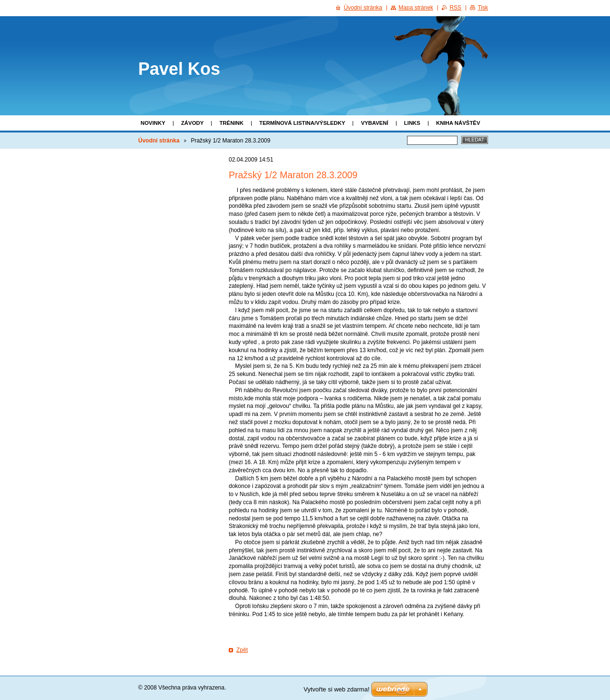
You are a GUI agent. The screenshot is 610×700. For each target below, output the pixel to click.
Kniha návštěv (458, 123)
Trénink (231, 123)
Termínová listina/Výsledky (302, 123)
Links (412, 123)
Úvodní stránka (159, 141)
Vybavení (374, 123)
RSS (455, 8)
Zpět (242, 650)
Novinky (153, 123)
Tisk (483, 8)
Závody (192, 123)
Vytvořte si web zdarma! (336, 689)
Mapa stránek (416, 8)
